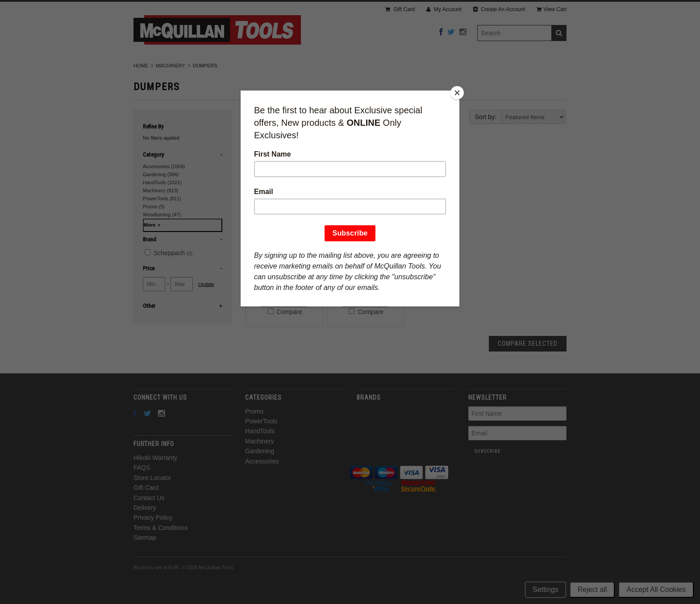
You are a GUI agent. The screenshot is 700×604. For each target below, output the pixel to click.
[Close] (457, 93)
